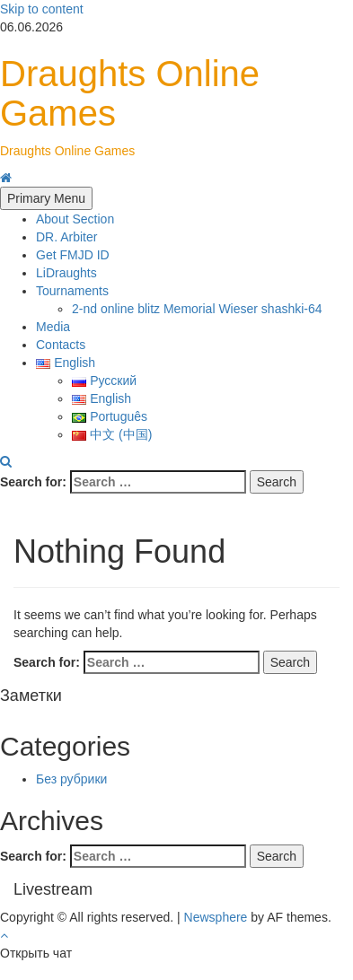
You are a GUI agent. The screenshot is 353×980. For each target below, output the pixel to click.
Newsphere (216, 917)
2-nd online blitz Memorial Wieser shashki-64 (197, 309)
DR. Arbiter (66, 237)
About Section (75, 219)
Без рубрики (71, 779)
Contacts (61, 345)
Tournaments (72, 291)
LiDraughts (66, 273)
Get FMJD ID (73, 255)
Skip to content (42, 9)
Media (53, 327)
